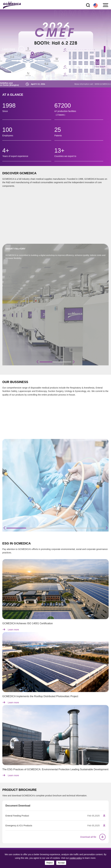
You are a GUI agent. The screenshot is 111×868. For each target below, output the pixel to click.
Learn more (13, 49)
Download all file (93, 837)
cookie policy (76, 858)
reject (50, 863)
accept (61, 863)
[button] (105, 49)
